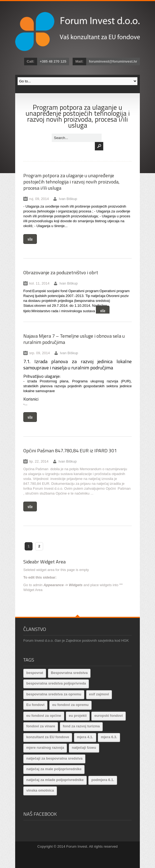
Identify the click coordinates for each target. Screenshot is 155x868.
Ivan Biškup (68, 199)
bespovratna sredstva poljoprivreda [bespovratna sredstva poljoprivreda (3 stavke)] (56, 683)
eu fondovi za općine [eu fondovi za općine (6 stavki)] (44, 716)
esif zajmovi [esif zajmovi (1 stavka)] (99, 694)
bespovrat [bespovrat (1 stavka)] (35, 673)
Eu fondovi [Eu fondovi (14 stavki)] (35, 705)
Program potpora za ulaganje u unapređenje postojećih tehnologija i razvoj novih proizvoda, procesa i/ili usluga (71, 182)
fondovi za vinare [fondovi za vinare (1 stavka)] (41, 726)
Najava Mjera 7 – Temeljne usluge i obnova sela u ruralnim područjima (74, 339)
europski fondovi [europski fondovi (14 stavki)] (109, 716)
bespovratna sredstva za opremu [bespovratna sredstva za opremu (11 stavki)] (54, 694)
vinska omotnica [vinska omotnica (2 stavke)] (40, 790)
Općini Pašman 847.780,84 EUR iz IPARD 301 (70, 451)
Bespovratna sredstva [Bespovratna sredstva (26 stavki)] (69, 673)
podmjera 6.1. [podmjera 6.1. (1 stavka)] (103, 780)
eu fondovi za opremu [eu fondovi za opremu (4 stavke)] (70, 705)
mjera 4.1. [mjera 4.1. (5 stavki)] (85, 737)
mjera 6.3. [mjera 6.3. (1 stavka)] (109, 737)
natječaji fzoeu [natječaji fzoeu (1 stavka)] (84, 748)
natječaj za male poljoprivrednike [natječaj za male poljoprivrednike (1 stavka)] (54, 769)
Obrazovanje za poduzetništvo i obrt (61, 272)
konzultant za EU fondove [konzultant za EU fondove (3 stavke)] (48, 737)
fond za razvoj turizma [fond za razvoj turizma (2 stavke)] (81, 726)
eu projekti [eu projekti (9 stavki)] (78, 716)
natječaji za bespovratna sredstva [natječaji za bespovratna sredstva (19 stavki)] (54, 758)
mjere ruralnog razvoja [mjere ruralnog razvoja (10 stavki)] (45, 748)
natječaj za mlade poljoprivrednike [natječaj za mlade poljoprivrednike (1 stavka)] (55, 780)
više (30, 239)
